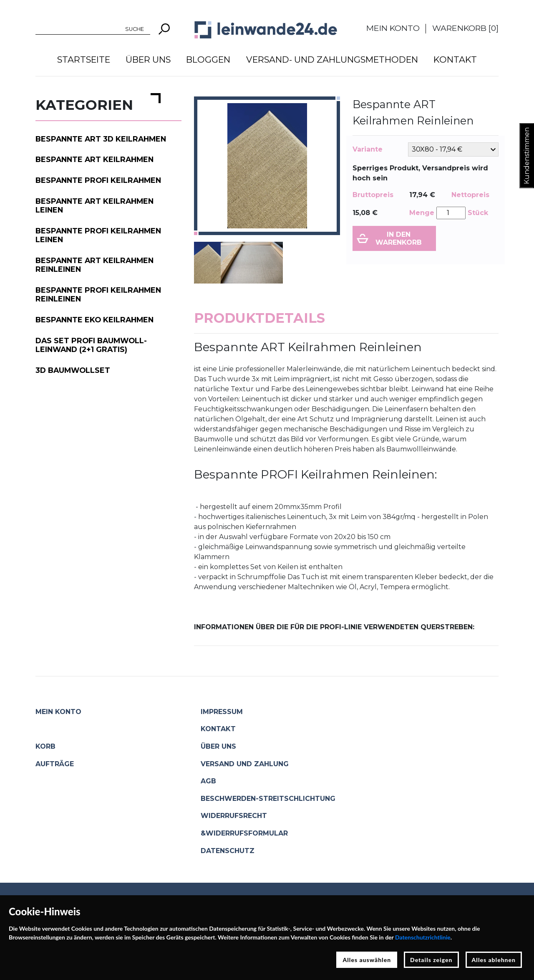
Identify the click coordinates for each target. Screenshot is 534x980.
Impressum (222, 712)
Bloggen (208, 60)
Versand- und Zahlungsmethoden (332, 60)
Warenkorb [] (465, 28)
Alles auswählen (367, 960)
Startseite (84, 60)
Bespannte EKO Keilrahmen (94, 320)
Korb (45, 746)
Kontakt (455, 60)
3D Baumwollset (73, 370)
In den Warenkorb (399, 238)
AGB (208, 781)
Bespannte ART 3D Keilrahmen (101, 139)
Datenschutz (228, 851)
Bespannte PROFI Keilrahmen (98, 180)
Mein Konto (393, 28)
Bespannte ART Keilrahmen (94, 159)
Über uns (148, 60)
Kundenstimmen (527, 156)
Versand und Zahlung (245, 764)
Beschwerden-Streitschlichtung (268, 799)
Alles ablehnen (494, 960)
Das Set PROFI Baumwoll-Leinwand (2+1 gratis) (91, 345)
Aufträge (55, 764)
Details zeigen (431, 960)
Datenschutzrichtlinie (423, 937)
